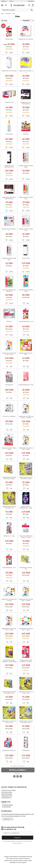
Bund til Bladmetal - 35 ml (9, 568)
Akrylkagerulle (26, 750)
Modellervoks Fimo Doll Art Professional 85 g (9, 198)
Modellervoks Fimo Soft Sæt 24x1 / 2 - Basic (26, 629)
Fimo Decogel (9, 134)
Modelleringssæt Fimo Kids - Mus (26, 354)
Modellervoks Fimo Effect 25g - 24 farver (9, 600)
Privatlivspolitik (6, 807)
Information (31, 1)
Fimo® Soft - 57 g (9, 102)
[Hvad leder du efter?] (17, 10)
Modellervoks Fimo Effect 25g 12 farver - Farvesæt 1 (26, 417)
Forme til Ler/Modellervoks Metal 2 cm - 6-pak (26, 537)
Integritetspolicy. (17, 843)
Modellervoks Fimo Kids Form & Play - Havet (9, 722)
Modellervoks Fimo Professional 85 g (26, 103)
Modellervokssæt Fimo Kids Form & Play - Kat (9, 507)
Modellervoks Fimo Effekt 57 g (26, 71)
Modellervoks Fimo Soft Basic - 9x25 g (9, 449)
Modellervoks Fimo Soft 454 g (9, 71)
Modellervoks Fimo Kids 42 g (26, 39)
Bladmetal (26, 134)
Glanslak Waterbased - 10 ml (26, 321)
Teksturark (9, 321)
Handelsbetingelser (8, 805)
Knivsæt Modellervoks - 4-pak (26, 385)
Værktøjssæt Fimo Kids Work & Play (26, 291)
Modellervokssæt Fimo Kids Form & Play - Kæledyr (9, 478)
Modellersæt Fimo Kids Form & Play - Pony (26, 692)
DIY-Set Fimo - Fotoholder (9, 416)
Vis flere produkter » (18, 770)
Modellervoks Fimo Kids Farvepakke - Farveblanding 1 (9, 661)
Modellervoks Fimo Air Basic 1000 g (26, 166)
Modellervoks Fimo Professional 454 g (9, 166)
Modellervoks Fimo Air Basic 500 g (26, 198)
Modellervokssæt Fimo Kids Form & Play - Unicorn (26, 722)
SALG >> (12, 1)
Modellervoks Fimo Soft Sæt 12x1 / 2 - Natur (26, 449)
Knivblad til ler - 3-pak (9, 536)
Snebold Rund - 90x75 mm (9, 750)
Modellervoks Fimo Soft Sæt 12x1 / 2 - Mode (9, 629)
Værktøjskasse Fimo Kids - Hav (26, 568)
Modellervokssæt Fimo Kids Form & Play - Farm (9, 692)
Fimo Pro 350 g (26, 258)
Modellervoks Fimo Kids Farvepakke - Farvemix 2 (26, 661)
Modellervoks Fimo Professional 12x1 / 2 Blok (26, 507)
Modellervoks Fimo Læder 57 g (9, 230)
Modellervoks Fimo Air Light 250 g (9, 259)
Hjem (2, 14)
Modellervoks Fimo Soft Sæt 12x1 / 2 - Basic (9, 354)
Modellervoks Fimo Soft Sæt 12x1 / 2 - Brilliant (26, 600)
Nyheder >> (4, 1)
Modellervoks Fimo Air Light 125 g (26, 230)
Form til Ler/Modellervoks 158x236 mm (9, 291)
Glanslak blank (9, 39)
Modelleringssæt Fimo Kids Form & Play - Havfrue (26, 478)
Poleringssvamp (9, 385)
